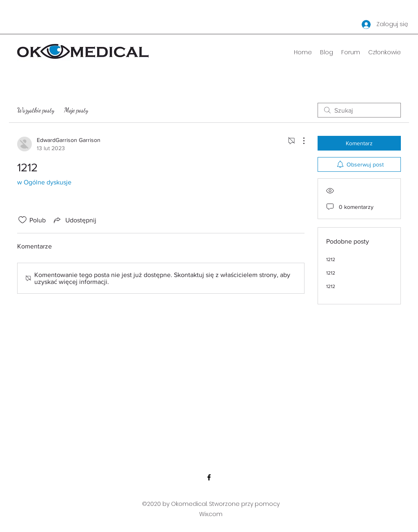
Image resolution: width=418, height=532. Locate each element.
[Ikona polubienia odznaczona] (22, 220)
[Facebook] (209, 477)
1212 (331, 259)
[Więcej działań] (300, 141)
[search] (359, 110)
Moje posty (76, 110)
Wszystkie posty (36, 110)
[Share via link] (74, 220)
